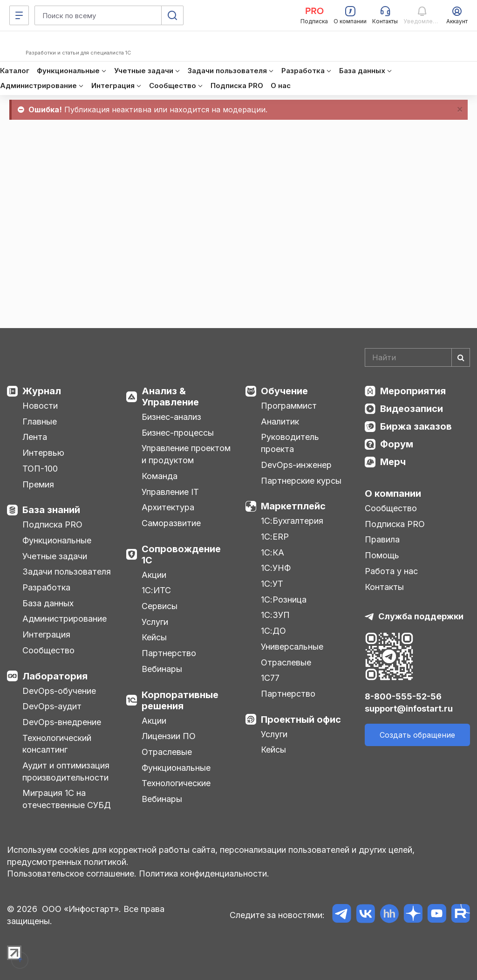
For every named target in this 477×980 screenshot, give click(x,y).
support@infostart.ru (409, 709)
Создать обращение (417, 735)
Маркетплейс (293, 506)
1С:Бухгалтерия (292, 521)
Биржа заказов (416, 426)
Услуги (155, 622)
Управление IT (170, 492)
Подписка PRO (52, 524)
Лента (35, 437)
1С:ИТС (156, 590)
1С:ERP (275, 537)
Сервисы (160, 606)
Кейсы (154, 637)
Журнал (42, 391)
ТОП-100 (40, 469)
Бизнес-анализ (171, 417)
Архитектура (168, 507)
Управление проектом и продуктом (186, 454)
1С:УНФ (276, 568)
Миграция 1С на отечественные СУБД (67, 799)
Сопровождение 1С (181, 555)
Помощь (382, 555)
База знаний (51, 510)
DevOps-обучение (59, 691)
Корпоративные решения (180, 700)
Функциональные (57, 540)
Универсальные (292, 647)
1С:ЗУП (275, 615)
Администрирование (65, 619)
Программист (289, 406)
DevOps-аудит (52, 706)
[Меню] (19, 15)
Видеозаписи (412, 409)
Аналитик (280, 421)
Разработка (46, 587)
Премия (38, 484)
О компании (393, 493)
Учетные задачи (55, 556)
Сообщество (48, 650)
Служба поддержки (421, 616)
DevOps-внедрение (62, 722)
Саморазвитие (171, 523)
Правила (382, 539)
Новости (40, 406)
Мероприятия (413, 391)
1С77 (270, 678)
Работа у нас (391, 571)
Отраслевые (167, 752)
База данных (48, 603)
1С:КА (273, 552)
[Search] (417, 357)
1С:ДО (273, 631)
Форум (397, 444)
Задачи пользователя (67, 572)
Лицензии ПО (169, 736)
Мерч (393, 462)
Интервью (43, 453)
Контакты (384, 587)
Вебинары (162, 669)
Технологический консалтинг (57, 744)
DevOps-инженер (296, 465)
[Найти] (461, 357)
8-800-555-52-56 (403, 696)
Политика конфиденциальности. (204, 874)
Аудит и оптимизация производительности (66, 771)
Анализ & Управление (170, 397)
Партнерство (169, 653)
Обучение (284, 391)
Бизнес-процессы (178, 433)
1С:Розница (284, 600)
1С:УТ (272, 584)
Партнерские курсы (301, 481)
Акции (154, 575)
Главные (40, 421)
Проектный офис (301, 720)
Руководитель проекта (290, 443)
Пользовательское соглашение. (72, 874)
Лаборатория (55, 676)
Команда (160, 476)
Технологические (176, 783)
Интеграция (46, 634)
